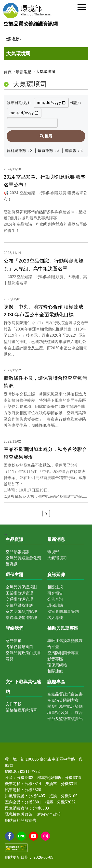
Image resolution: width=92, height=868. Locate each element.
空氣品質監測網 (19, 605)
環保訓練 (55, 605)
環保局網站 (57, 665)
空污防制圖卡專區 (63, 653)
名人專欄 (55, 617)
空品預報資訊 (17, 552)
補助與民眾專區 (63, 628)
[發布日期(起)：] (51, 103)
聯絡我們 (14, 628)
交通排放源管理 (19, 599)
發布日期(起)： (20, 103)
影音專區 (55, 659)
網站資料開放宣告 (21, 820)
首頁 (8, 72)
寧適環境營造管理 (21, 617)
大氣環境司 (18, 53)
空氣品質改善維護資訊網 (31, 24)
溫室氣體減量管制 (63, 611)
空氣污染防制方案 (63, 700)
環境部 (13, 39)
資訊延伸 (56, 574)
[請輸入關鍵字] (32, 123)
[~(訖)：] (24, 113)
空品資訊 (14, 539)
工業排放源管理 (19, 593)
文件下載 (13, 704)
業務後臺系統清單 (21, 710)
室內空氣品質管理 (21, 611)
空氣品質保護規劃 (21, 587)
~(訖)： (76, 103)
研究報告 (55, 593)
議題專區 (56, 682)
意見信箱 (13, 640)
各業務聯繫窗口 (19, 647)
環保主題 (14, 574)
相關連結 (55, 671)
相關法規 (55, 587)
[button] (82, 7)
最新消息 (24, 72)
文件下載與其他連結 (23, 686)
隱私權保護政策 (19, 814)
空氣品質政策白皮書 (65, 694)
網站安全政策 (49, 814)
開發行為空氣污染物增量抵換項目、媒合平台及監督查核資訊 (65, 712)
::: (5, 30)
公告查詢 (55, 599)
